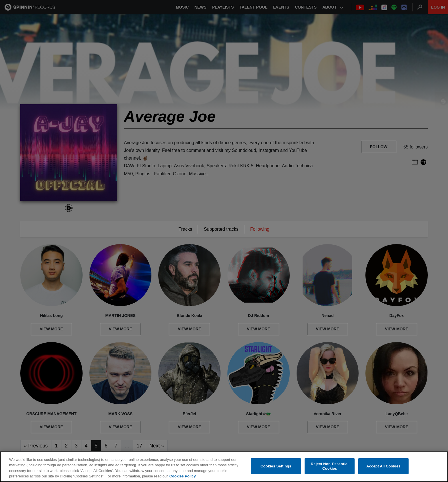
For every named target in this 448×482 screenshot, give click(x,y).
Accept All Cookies (383, 466)
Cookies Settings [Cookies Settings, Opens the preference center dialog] (276, 466)
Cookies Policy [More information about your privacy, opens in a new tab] (183, 476)
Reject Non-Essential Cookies (330, 466)
